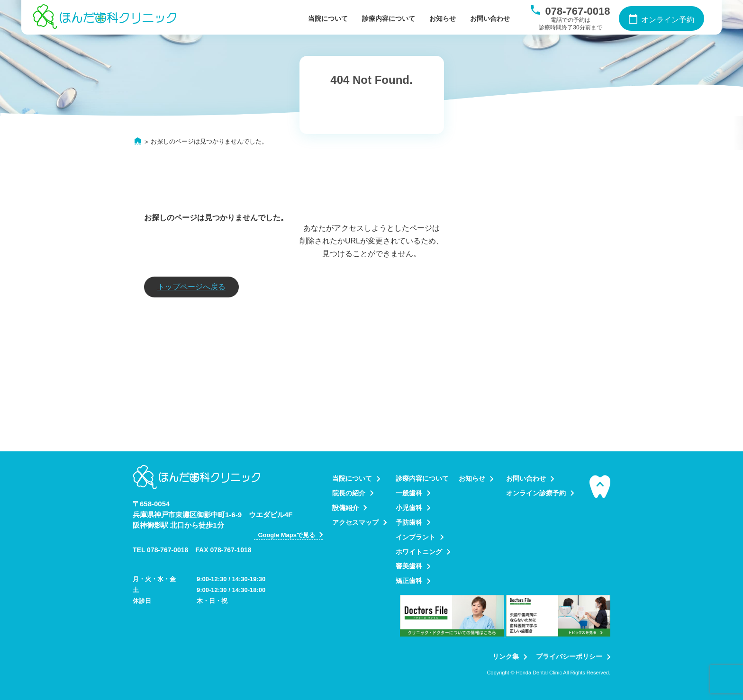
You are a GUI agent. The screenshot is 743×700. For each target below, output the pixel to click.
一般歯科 (409, 493)
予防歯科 (409, 522)
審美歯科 (409, 566)
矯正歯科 (409, 581)
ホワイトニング (419, 552)
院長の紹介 (349, 493)
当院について (328, 18)
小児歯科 (409, 508)
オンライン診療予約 (536, 493)
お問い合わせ (490, 18)
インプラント (416, 537)
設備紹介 (345, 508)
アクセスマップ (355, 522)
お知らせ (443, 18)
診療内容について (389, 18)
